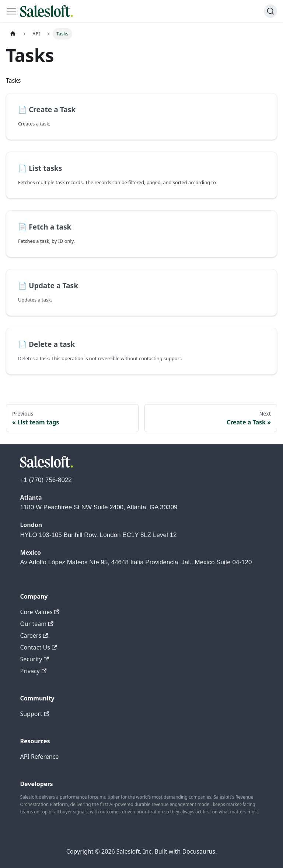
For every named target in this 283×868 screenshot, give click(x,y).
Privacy (33, 671)
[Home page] (13, 34)
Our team (36, 624)
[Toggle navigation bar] (11, 11)
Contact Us (38, 647)
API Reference (39, 757)
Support (34, 714)
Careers (34, 635)
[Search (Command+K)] (270, 11)
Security (34, 659)
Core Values (40, 612)
